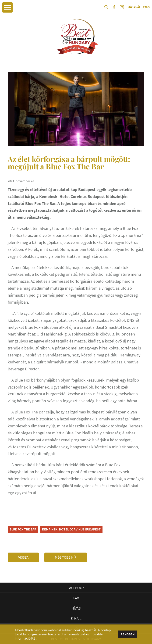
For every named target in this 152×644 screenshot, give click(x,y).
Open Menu (7, 7)
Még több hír (66, 557)
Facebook (76, 588)
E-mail (76, 618)
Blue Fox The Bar (23, 529)
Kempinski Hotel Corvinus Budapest (71, 529)
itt (33, 638)
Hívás (76, 608)
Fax (76, 598)
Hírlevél (134, 7)
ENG (146, 7)
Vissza (23, 557)
